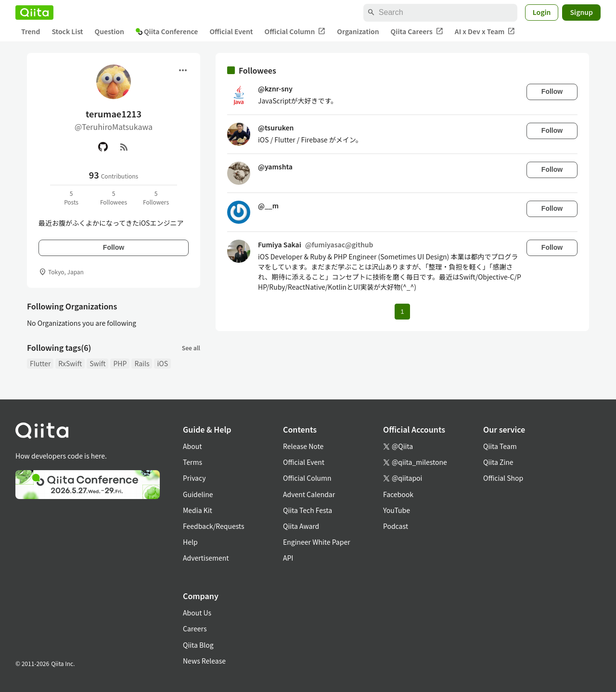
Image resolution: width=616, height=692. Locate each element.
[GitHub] (103, 147)
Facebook (398, 494)
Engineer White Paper (317, 542)
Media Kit (198, 510)
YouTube (397, 510)
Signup (581, 12)
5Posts (71, 198)
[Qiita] (34, 13)
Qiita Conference (167, 31)
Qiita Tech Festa (308, 510)
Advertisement (206, 558)
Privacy (194, 478)
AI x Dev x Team (485, 32)
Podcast (396, 526)
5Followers (156, 198)
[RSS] (124, 147)
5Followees (114, 198)
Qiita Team (500, 446)
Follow (114, 247)
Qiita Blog (198, 645)
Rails (142, 363)
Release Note (303, 446)
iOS (162, 363)
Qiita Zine (498, 462)
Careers (195, 628)
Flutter (40, 363)
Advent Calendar (309, 494)
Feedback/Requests (214, 526)
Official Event (231, 31)
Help (190, 542)
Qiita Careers (417, 32)
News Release (204, 661)
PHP (120, 363)
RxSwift (70, 363)
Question (109, 31)
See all (191, 348)
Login (542, 12)
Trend (31, 31)
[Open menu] (183, 70)
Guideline (198, 494)
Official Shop (503, 478)
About (192, 446)
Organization (358, 31)
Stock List (67, 31)
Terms (192, 462)
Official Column (295, 32)
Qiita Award (301, 526)
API (288, 558)
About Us (197, 613)
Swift (97, 363)
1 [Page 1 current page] (402, 312)
